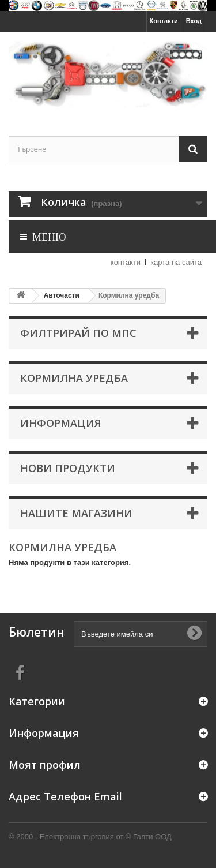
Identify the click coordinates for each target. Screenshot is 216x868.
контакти (126, 262)
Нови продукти (68, 468)
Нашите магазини (76, 513)
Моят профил (45, 765)
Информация (61, 423)
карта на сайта (176, 262)
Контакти (164, 21)
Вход (194, 21)
